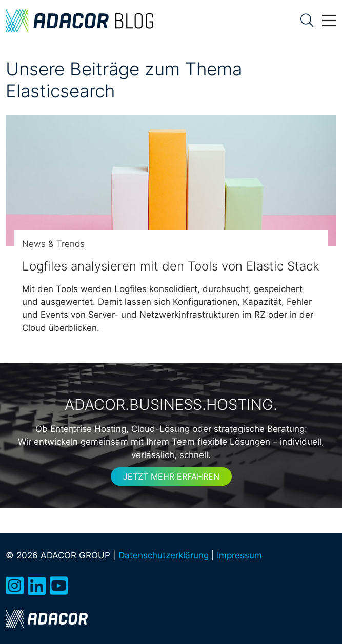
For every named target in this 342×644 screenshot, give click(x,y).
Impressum (239, 555)
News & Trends (53, 244)
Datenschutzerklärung (164, 555)
